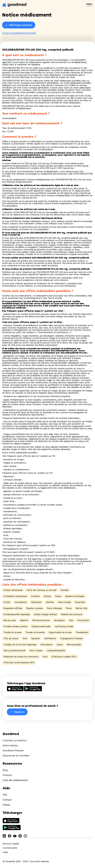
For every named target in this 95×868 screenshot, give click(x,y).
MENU (89, 4)
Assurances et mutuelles (16, 756)
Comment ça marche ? (15, 740)
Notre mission (10, 745)
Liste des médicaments (15, 780)
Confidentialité (10, 848)
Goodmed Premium (13, 750)
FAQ (5, 795)
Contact (7, 800)
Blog (5, 770)
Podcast (7, 775)
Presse (6, 805)
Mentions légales (11, 844)
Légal (5, 852)
